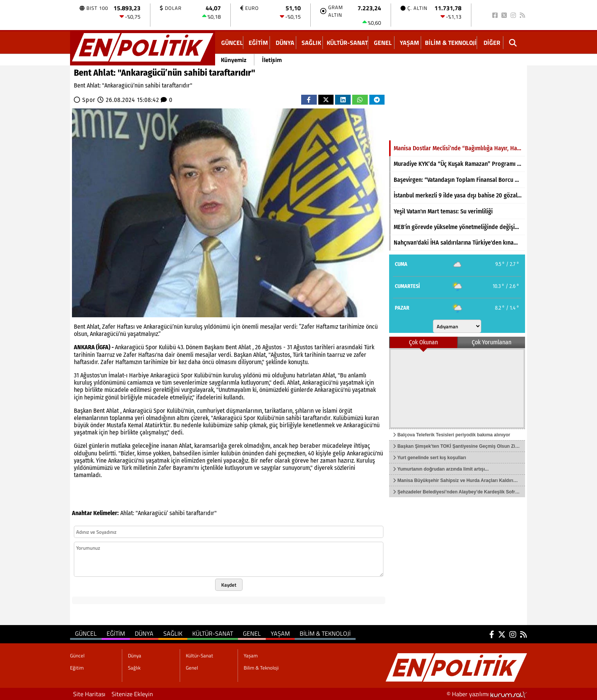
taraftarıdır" (201, 513)
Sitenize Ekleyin (132, 694)
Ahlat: (127, 513)
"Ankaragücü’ (152, 513)
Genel (383, 43)
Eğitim (258, 43)
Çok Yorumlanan (492, 342)
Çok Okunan (423, 342)
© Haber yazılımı (487, 694)
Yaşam (409, 43)
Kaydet (229, 585)
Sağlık (311, 43)
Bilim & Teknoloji (451, 43)
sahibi (177, 513)
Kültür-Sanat (347, 43)
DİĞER (492, 43)
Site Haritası (89, 694)
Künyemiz (234, 60)
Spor (89, 100)
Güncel (232, 43)
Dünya (285, 43)
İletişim (272, 60)
